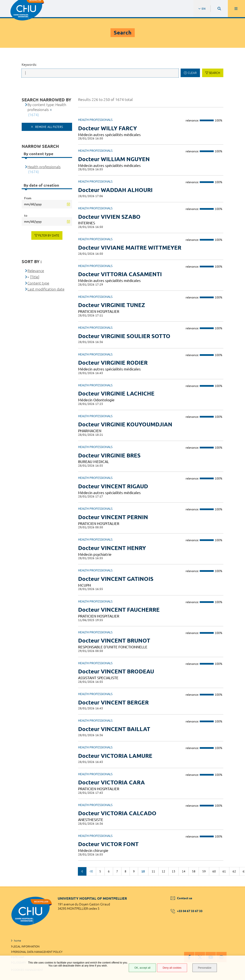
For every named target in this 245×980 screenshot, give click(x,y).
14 (184, 871)
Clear (192, 73)
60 (214, 871)
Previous (82, 871)
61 (224, 871)
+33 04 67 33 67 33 (187, 911)
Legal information (26, 946)
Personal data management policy (38, 952)
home (17, 941)
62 (234, 871)
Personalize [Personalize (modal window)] (205, 968)
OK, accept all (142, 968)
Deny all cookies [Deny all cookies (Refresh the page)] (172, 968)
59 (204, 871)
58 (194, 871)
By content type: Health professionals (47, 107)
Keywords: (29, 65)
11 (153, 871)
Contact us (181, 898)
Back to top (234, 886)
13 (174, 871)
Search (215, 73)
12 (163, 871)
